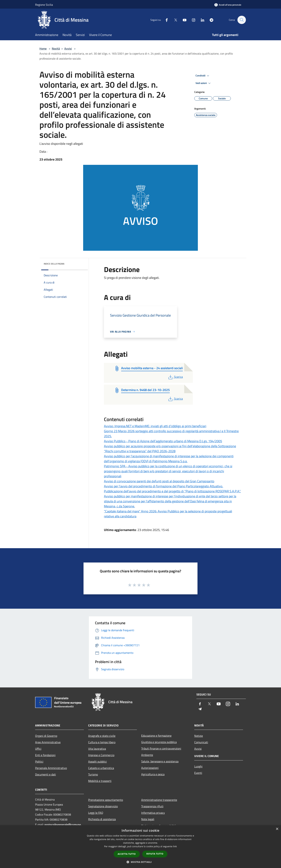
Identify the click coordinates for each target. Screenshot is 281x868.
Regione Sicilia (44, 5)
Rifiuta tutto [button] (155, 854)
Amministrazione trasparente (159, 800)
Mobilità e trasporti (100, 781)
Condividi (203, 76)
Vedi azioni (204, 83)
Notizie (199, 736)
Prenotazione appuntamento (106, 800)
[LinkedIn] (201, 20)
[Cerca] (242, 20)
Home (43, 49)
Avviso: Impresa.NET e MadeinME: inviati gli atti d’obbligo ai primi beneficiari (155, 426)
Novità (56, 49)
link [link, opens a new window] (175, 846)
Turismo (93, 774)
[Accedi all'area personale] (228, 5)
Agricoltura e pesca (153, 774)
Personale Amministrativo (51, 768)
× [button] (277, 829)
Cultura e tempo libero (102, 742)
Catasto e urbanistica (101, 768)
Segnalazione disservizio (103, 806)
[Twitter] (174, 20)
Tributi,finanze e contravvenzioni (161, 748)
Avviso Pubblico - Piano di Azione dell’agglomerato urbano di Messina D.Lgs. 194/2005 (163, 441)
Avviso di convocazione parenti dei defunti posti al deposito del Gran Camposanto (159, 481)
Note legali (148, 819)
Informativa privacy (153, 813)
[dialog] (140, 847)
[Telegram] (210, 20)
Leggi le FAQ (96, 813)
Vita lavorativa (97, 749)
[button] (140, 862)
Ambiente (147, 755)
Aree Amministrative (48, 742)
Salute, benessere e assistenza (160, 761)
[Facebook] (165, 20)
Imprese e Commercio (101, 755)
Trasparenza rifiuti (152, 806)
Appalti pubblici (97, 762)
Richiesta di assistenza (102, 819)
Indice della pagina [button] (54, 264)
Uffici (38, 749)
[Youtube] (183, 20)
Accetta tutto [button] (127, 854)
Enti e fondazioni (45, 755)
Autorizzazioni (150, 768)
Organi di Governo (46, 736)
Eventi (198, 773)
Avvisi (68, 49)
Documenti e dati (46, 774)
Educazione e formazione (156, 736)
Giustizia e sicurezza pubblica (159, 742)
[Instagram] (192, 20)
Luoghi (198, 766)
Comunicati (201, 742)
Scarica (175, 377)
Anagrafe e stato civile (102, 736)
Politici (39, 762)
